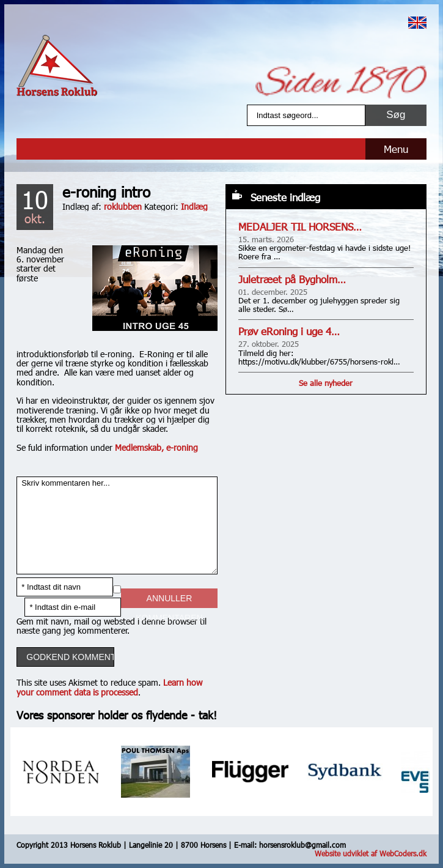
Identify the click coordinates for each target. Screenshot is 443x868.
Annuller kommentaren (169, 601)
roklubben (123, 206)
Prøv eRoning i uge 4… (289, 331)
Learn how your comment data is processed (109, 687)
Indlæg (194, 206)
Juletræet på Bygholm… (292, 279)
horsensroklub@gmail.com (302, 845)
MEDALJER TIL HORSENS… (300, 227)
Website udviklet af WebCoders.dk (371, 853)
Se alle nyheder (326, 383)
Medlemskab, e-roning (156, 447)
